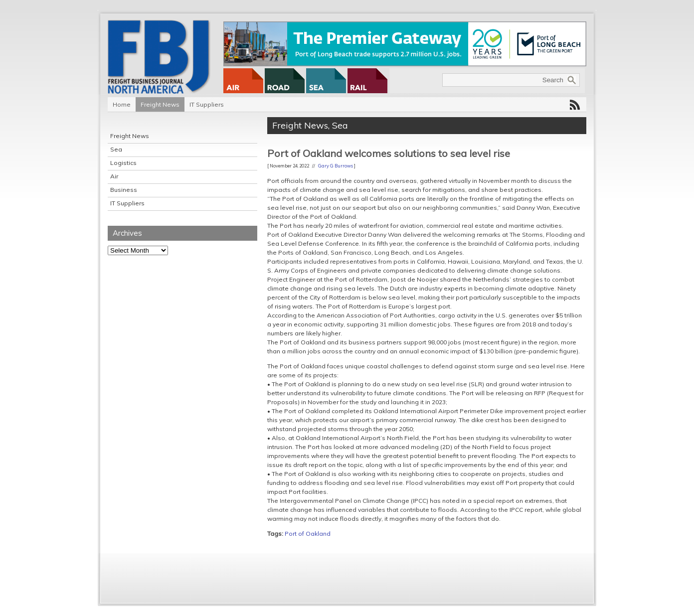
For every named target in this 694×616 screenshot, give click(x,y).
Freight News (160, 104)
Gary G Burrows (336, 166)
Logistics (123, 163)
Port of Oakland (308, 534)
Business (124, 190)
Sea (116, 149)
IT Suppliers (207, 104)
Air (114, 176)
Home (122, 104)
